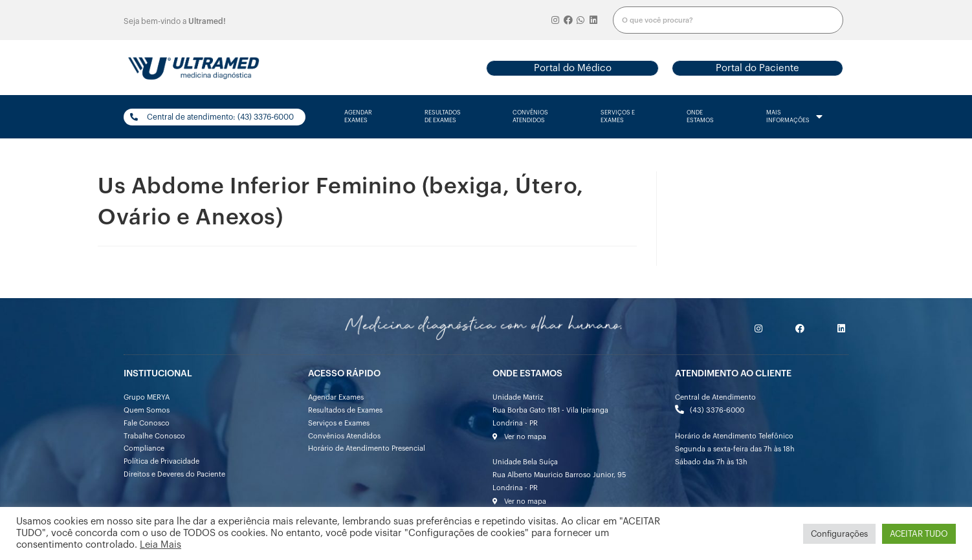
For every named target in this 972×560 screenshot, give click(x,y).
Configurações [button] (839, 534)
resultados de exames (443, 117)
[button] (572, 68)
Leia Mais (160, 545)
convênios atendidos (530, 117)
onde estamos (700, 117)
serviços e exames (618, 117)
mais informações (794, 117)
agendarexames (358, 117)
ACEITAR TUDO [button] (919, 534)
